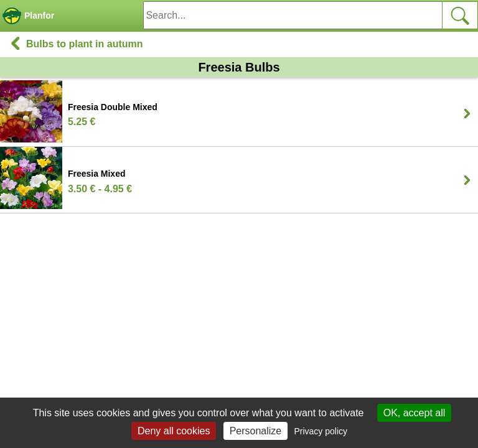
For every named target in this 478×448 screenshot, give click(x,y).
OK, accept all (415, 413)
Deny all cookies (174, 431)
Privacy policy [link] (321, 431)
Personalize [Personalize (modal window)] (256, 431)
